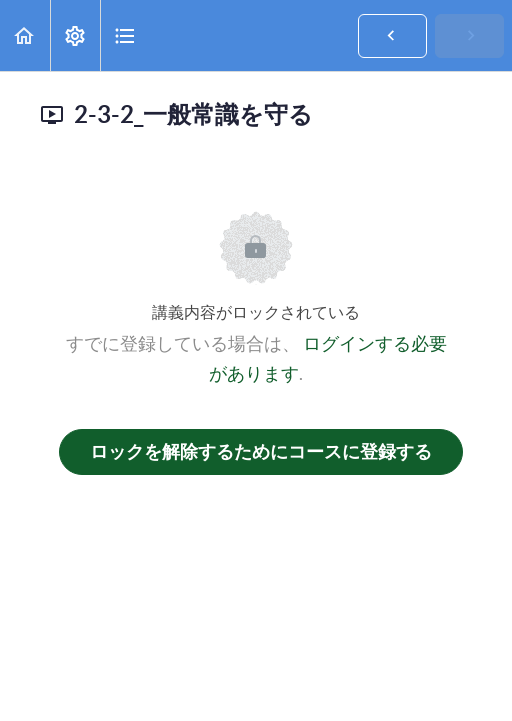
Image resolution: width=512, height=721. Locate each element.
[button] (25, 35)
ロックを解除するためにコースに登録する (261, 451)
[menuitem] (75, 35)
